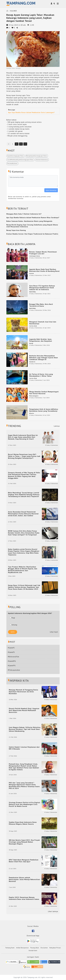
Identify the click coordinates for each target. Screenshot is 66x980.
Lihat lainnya (53, 911)
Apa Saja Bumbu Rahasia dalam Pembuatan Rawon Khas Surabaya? (33, 218)
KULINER (14, 11)
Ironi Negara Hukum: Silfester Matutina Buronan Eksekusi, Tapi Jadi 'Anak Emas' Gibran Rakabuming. (25, 729)
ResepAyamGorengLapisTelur (37, 156)
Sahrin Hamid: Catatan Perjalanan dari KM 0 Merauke (24, 748)
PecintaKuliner (12, 163)
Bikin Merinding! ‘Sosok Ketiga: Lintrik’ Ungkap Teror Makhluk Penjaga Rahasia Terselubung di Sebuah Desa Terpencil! (24, 495)
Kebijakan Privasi (55, 948)
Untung (13, 625)
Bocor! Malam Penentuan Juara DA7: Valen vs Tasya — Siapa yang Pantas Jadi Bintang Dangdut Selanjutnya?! (24, 456)
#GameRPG (12, 661)
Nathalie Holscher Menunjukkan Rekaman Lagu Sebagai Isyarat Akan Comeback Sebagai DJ (44, 358)
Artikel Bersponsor (22, 948)
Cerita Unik (33, 326)
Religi (31, 343)
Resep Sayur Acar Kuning (16, 230)
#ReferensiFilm (13, 657)
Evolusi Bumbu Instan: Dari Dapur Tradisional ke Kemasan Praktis (32, 234)
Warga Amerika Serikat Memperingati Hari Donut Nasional (44, 393)
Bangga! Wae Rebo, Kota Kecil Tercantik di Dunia (41, 305)
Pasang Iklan (35, 948)
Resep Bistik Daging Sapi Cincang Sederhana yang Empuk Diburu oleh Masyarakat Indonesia (32, 226)
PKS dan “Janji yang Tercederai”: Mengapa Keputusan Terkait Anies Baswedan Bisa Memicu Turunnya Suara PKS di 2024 (24, 786)
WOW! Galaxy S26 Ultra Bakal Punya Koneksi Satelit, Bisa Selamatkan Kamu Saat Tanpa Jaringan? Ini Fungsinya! (24, 533)
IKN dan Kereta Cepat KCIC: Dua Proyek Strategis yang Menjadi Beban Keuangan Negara (24, 842)
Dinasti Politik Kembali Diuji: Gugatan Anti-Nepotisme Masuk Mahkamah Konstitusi (24, 710)
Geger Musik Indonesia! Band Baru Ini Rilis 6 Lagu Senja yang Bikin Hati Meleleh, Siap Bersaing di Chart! (23, 437)
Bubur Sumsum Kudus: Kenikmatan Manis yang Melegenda (29, 221)
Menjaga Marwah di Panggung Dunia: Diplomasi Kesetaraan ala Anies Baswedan (24, 692)
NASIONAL (33, 292)
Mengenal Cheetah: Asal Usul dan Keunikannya (43, 323)
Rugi (12, 618)
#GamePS (11, 652)
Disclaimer (44, 948)
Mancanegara (34, 396)
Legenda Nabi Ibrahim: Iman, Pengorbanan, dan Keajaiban (41, 340)
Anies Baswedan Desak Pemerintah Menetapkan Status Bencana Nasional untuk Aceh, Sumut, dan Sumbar (23, 514)
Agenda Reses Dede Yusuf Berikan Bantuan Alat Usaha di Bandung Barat (44, 270)
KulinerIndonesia (42, 160)
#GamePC (11, 648)
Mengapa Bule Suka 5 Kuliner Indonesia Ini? (24, 214)
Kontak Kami (33, 951)
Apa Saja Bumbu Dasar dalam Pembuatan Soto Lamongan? (31, 112)
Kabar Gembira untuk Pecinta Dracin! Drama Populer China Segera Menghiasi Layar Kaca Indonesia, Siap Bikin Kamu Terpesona (24, 552)
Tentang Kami (10, 948)
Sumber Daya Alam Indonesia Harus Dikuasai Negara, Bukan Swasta (23, 823)
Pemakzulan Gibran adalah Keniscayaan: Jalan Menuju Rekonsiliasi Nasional (24, 879)
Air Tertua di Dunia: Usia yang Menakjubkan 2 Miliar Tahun (41, 375)
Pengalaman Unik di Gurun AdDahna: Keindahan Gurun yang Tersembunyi (44, 410)
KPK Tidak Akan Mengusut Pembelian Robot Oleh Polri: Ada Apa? (24, 861)
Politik (32, 273)
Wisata (32, 413)
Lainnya (57, 426)
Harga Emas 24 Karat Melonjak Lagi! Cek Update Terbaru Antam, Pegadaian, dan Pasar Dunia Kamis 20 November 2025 (24, 587)
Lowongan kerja (35, 256)
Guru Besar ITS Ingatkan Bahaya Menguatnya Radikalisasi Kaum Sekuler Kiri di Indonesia (42, 288)
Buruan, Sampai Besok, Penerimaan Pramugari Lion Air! (43, 253)
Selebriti (32, 362)
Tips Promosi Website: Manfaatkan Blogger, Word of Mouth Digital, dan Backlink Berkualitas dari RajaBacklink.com (23, 570)
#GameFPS (12, 666)
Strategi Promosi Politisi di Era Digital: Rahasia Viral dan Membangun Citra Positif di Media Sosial (25, 804)
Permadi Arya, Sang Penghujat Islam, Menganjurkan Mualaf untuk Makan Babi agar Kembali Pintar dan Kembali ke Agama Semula (24, 767)
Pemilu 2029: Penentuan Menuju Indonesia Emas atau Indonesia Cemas (24, 898)
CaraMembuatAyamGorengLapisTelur (20, 160)
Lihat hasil (54, 632)
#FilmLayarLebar (14, 670)
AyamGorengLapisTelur (16, 156)
